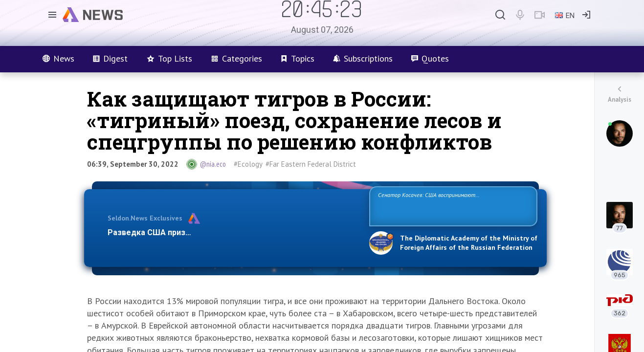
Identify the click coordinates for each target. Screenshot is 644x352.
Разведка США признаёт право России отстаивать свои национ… (233, 232)
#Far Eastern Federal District (311, 164)
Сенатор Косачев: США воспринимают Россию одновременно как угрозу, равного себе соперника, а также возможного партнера (452, 206)
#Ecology (248, 164)
